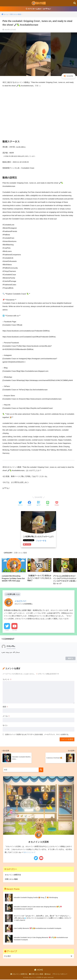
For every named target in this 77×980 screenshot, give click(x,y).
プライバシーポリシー (60, 975)
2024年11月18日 (11, 649)
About (48, 975)
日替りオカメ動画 (20, 553)
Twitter (7, 630)
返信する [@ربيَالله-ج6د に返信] (70, 659)
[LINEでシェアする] (48, 504)
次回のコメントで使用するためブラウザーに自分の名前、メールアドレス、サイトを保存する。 (37, 735)
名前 (5, 707)
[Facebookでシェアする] (29, 504)
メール (6, 717)
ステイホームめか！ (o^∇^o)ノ (39, 9)
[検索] (41, 770)
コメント (7, 680)
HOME (39, 970)
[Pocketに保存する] (57, 504)
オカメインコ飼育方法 (13, 875)
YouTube (14, 630)
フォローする (41, 541)
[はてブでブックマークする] (38, 504)
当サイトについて (30, 853)
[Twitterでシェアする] (20, 504)
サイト (5, 726)
